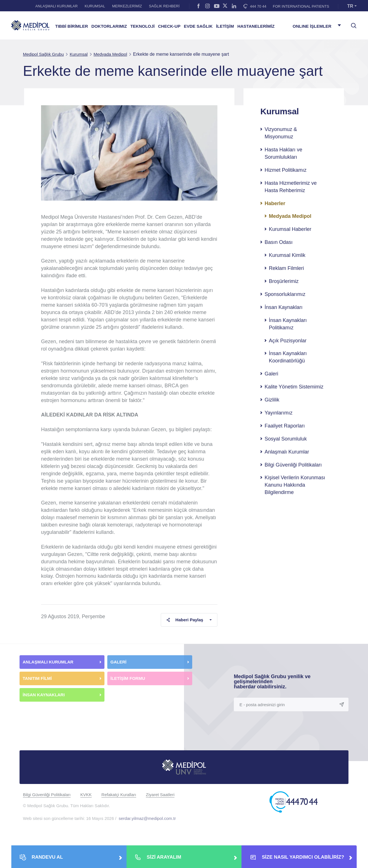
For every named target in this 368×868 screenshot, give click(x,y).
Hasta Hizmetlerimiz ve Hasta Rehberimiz (291, 187)
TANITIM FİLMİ (37, 678)
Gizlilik (272, 400)
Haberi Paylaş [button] (185, 620)
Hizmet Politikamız (286, 170)
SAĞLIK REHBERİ (164, 6)
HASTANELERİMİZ (256, 26)
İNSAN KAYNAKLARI (44, 695)
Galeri (271, 374)
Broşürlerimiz (284, 281)
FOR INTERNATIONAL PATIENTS (301, 6)
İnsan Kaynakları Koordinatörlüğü (288, 357)
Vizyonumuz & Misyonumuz (281, 133)
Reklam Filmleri (286, 268)
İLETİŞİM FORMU (128, 678)
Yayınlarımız (279, 413)
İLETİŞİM (225, 26)
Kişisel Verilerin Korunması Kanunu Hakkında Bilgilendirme (295, 485)
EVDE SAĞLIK (198, 26)
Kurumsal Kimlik (287, 255)
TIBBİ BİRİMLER (72, 26)
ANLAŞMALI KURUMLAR (57, 6)
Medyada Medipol (290, 216)
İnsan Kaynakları (284, 307)
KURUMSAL (95, 6)
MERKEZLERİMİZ (127, 6)
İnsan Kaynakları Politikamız (288, 324)
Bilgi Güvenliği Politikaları (293, 465)
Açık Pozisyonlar (288, 341)
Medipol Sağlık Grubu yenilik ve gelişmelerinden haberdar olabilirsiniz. (272, 682)
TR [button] (350, 6)
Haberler (275, 203)
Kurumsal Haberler (290, 229)
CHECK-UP (169, 26)
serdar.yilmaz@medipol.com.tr (147, 818)
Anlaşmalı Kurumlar (287, 452)
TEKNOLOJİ (142, 26)
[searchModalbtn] (352, 23)
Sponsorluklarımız (285, 294)
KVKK (86, 795)
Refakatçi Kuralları (119, 795)
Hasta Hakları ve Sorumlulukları (284, 153)
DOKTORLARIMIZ (109, 26)
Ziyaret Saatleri (160, 795)
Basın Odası (279, 242)
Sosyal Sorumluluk (286, 439)
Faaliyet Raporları (285, 426)
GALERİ (118, 662)
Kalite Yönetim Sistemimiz (294, 387)
